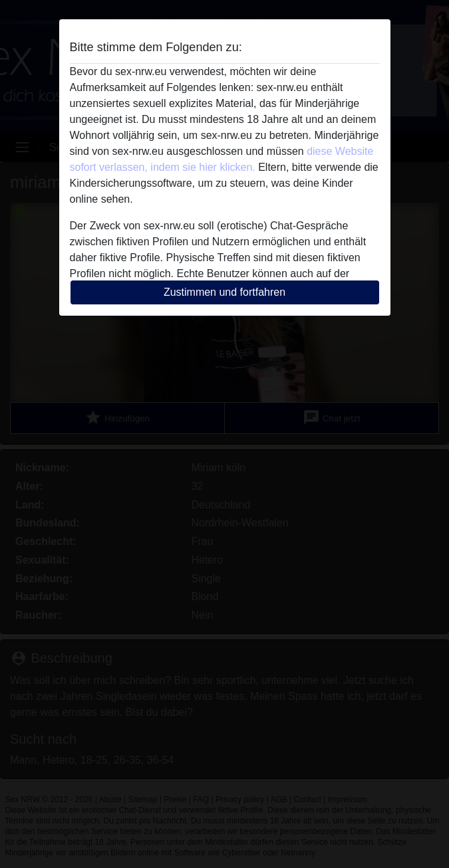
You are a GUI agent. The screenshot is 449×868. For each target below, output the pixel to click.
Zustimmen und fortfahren (224, 292)
